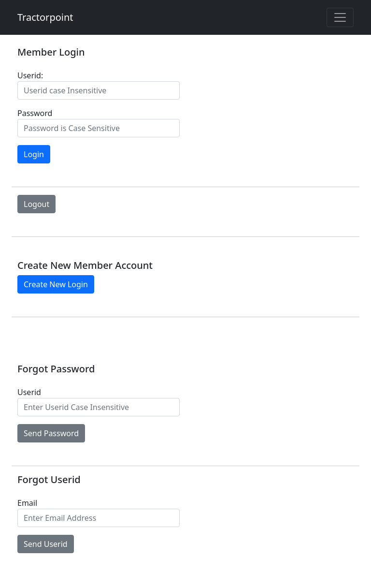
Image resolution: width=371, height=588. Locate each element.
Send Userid (46, 544)
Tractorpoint (45, 17)
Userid (29, 392)
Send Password (51, 433)
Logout (36, 204)
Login (34, 154)
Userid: (30, 75)
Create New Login (56, 284)
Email (27, 503)
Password (35, 113)
